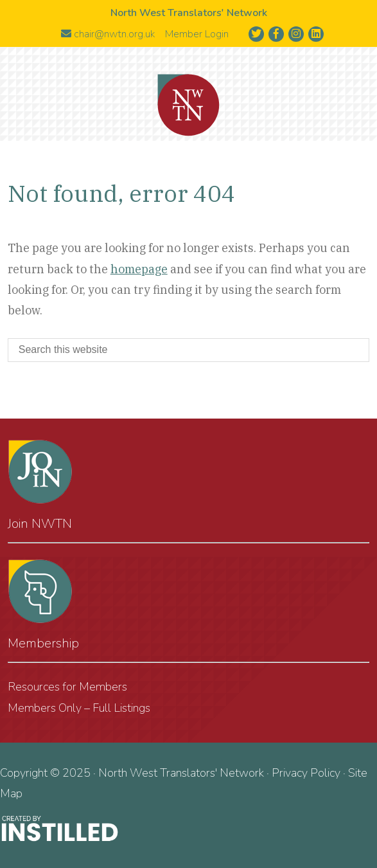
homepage (139, 269)
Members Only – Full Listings (79, 708)
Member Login (197, 34)
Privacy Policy (306, 773)
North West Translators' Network (189, 105)
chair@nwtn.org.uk (108, 34)
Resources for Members (67, 687)
